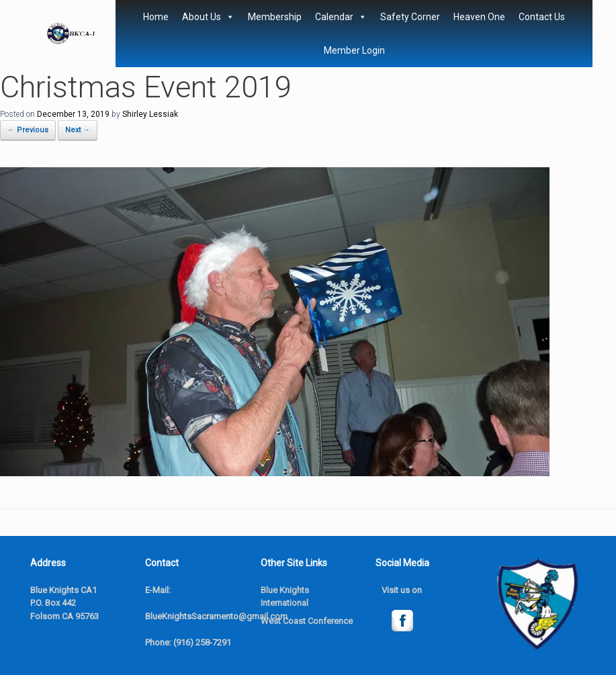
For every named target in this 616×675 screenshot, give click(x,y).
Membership (275, 17)
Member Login (354, 50)
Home (156, 17)
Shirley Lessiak (150, 114)
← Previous (28, 130)
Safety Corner (410, 17)
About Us (208, 17)
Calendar (341, 17)
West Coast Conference (307, 621)
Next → (78, 130)
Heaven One (479, 17)
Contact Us (542, 17)
